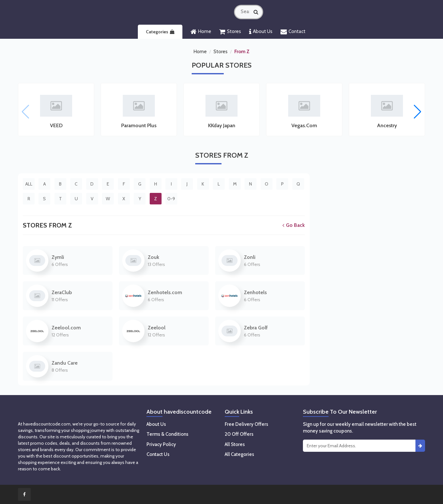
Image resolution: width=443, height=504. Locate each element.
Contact (293, 32)
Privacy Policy (161, 444)
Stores (230, 32)
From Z (242, 52)
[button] (418, 112)
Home (201, 32)
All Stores (235, 444)
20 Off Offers (239, 434)
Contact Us (158, 454)
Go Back (294, 225)
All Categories (239, 454)
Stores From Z (47, 225)
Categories (160, 32)
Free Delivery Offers (247, 424)
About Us (261, 32)
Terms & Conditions (167, 434)
